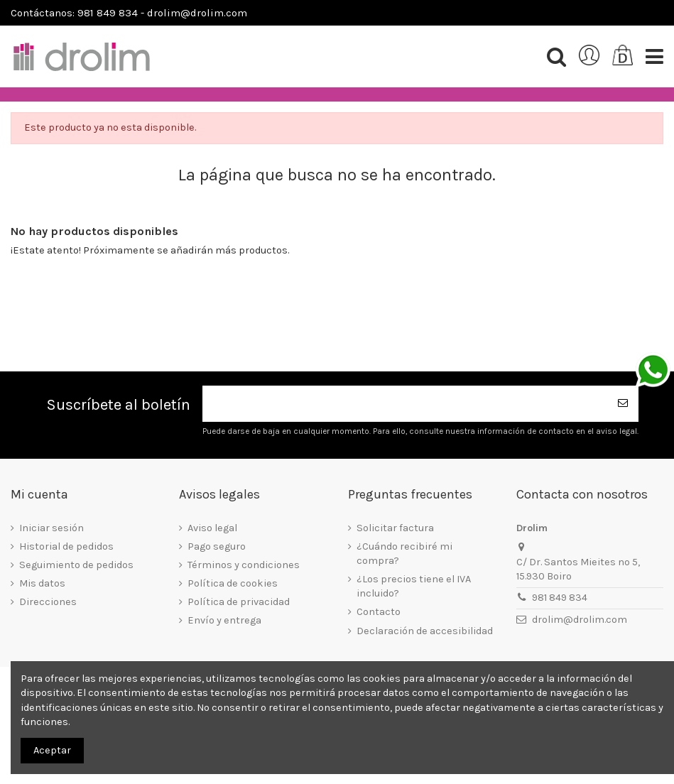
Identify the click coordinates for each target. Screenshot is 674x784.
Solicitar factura (395, 528)
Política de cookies (233, 583)
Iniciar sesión (51, 528)
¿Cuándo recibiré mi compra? (404, 554)
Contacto (379, 612)
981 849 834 (560, 598)
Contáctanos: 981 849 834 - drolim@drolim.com (129, 13)
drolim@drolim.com (580, 620)
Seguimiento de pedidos (76, 565)
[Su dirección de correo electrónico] (405, 404)
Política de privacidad (239, 602)
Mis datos (42, 583)
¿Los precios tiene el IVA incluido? (414, 586)
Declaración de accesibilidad (425, 631)
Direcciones (48, 602)
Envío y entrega (224, 620)
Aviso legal (212, 528)
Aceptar (52, 750)
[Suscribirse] (623, 404)
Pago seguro (217, 546)
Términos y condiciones (244, 565)
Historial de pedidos (66, 546)
